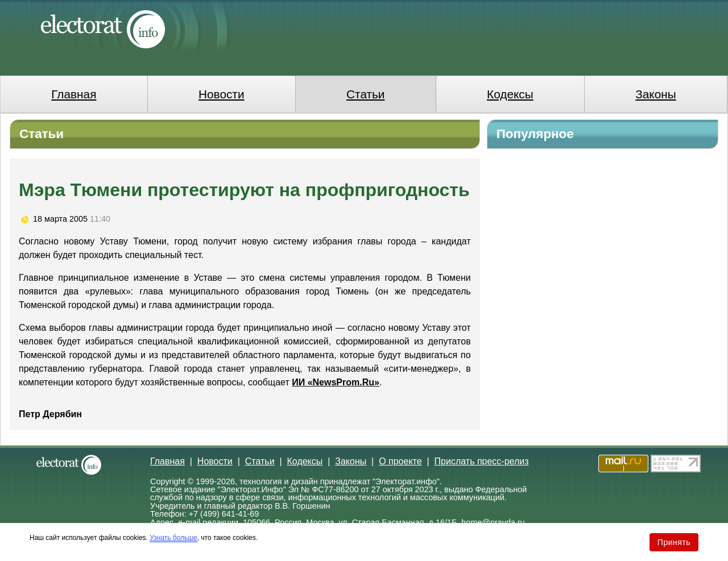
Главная (74, 94)
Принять (674, 542)
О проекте (400, 461)
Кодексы (510, 94)
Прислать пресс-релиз (482, 461)
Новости (222, 94)
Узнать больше (173, 538)
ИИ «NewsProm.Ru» (336, 382)
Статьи (365, 94)
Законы (655, 94)
